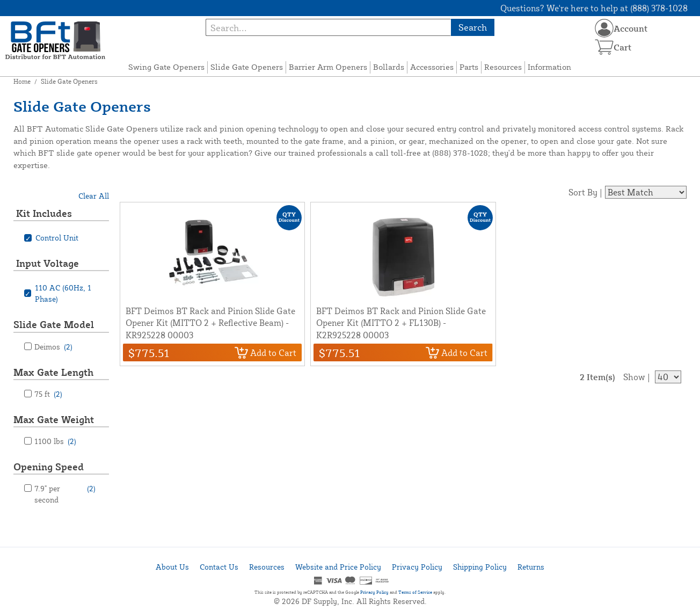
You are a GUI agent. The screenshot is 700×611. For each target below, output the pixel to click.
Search (473, 27)
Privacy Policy (417, 567)
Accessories (432, 67)
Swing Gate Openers (166, 67)
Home (22, 81)
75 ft (48, 394)
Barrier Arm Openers (328, 67)
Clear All (94, 196)
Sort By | (585, 192)
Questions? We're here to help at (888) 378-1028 (594, 8)
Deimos (53, 347)
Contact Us (219, 567)
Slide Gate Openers (247, 67)
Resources (503, 67)
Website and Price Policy (338, 567)
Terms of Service (415, 592)
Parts (469, 67)
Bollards (389, 67)
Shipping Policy (480, 567)
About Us (172, 567)
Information (549, 67)
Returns (531, 567)
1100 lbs (55, 441)
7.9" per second (65, 493)
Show (634, 377)
